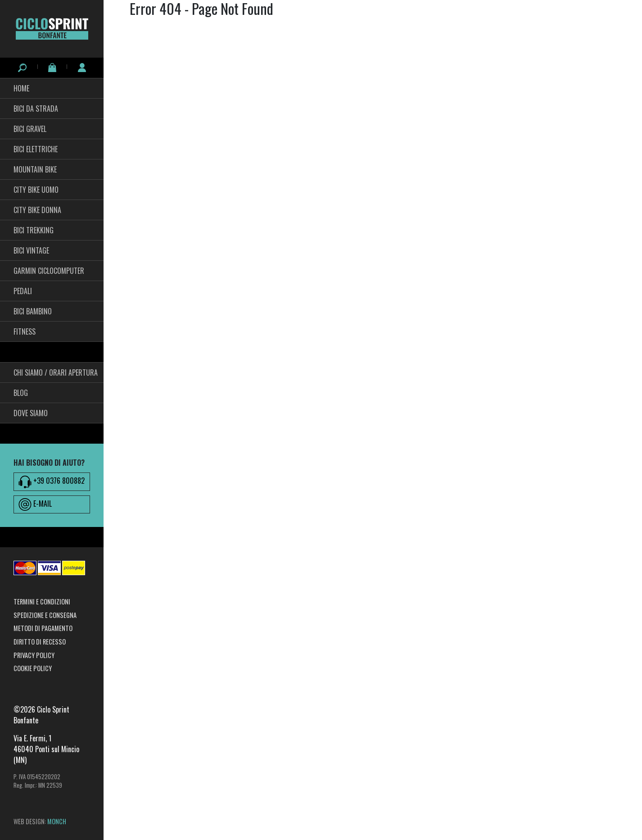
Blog (21, 393)
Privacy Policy (34, 655)
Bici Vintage (31, 250)
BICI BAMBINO (33, 311)
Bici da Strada (36, 109)
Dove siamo (31, 413)
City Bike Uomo (36, 190)
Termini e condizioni (42, 602)
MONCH (57, 821)
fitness (25, 331)
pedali (23, 291)
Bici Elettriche (36, 149)
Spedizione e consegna (45, 615)
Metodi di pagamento (43, 628)
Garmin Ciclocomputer (49, 271)
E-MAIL (35, 504)
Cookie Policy (33, 668)
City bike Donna (37, 210)
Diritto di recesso (40, 642)
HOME (21, 88)
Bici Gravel (30, 129)
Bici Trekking (34, 230)
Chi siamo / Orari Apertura (56, 372)
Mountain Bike (35, 169)
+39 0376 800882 (52, 481)
